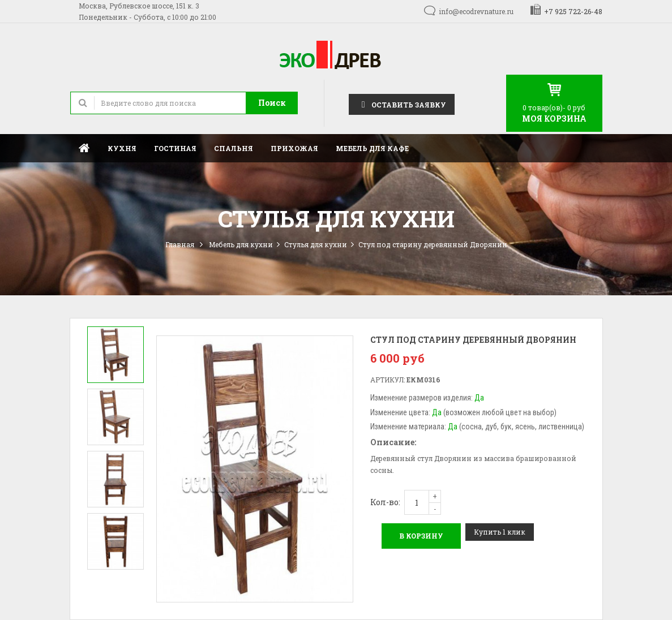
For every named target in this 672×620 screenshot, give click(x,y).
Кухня (122, 148)
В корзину (421, 536)
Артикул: (388, 380)
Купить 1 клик (500, 532)
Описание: (393, 442)
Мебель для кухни (241, 244)
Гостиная (175, 148)
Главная (84, 148)
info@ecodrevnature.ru (476, 11)
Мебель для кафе (372, 148)
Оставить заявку (402, 104)
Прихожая (294, 148)
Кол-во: (385, 502)
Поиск (272, 103)
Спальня (234, 148)
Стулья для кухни (316, 244)
